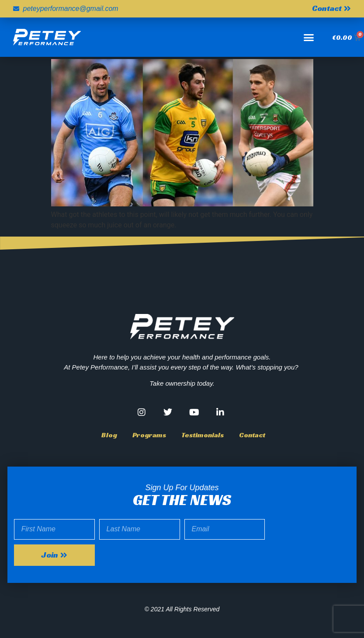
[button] (309, 37)
